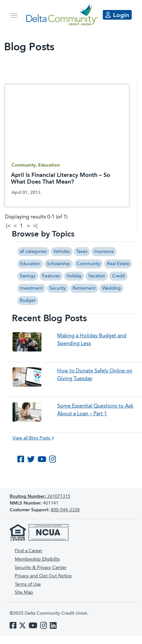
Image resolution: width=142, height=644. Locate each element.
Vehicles (62, 252)
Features (51, 276)
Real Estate (118, 264)
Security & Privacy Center (41, 568)
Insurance (104, 252)
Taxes (82, 252)
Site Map (24, 592)
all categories (33, 252)
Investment (31, 288)
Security (58, 288)
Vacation (97, 276)
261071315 (40, 496)
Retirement (84, 288)
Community (89, 264)
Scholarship (58, 264)
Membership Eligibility (37, 559)
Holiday (74, 276)
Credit (119, 276)
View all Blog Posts (33, 438)
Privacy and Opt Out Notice (43, 576)
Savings (28, 276)
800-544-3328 (65, 510)
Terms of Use (28, 584)
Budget (28, 301)
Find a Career (29, 551)
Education (30, 264)
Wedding (111, 288)
